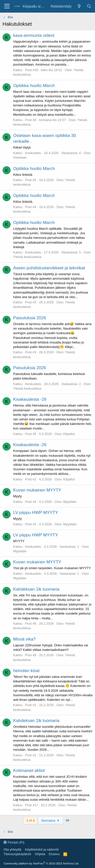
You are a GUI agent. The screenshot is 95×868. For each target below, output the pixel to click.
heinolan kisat (26, 671)
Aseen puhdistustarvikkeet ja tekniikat (49, 268)
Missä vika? (24, 639)
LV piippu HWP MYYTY (36, 513)
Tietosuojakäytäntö (17, 854)
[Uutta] (79, 6)
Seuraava (51, 820)
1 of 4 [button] (31, 820)
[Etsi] (89, 6)
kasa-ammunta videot (34, 35)
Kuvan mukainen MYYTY (37, 490)
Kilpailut (69, 434)
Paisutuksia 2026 (30, 318)
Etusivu (54, 854)
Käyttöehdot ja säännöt (42, 849)
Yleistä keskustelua (27, 257)
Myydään (70, 502)
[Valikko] (7, 6)
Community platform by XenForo (41, 863)
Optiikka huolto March (34, 86)
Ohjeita (40, 854)
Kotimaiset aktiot (29, 771)
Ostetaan (20, 157)
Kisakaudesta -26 (30, 399)
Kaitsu (18, 70)
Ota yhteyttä (12, 849)
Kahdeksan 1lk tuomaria (36, 589)
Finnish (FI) (14, 842)
